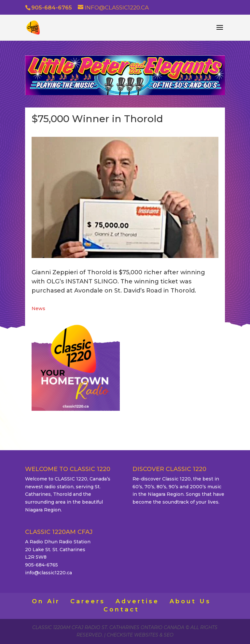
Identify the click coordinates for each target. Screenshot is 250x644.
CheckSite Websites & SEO (140, 635)
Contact (121, 609)
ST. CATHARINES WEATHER (174, 347)
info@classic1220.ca (49, 573)
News (38, 308)
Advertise (137, 601)
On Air (46, 601)
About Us (190, 601)
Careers (88, 601)
